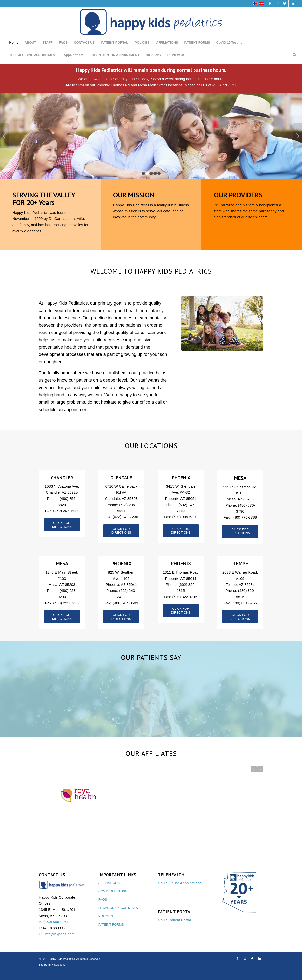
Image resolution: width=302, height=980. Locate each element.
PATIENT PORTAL (115, 43)
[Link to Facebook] (270, 4)
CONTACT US (84, 43)
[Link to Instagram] (277, 4)
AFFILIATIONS (167, 43)
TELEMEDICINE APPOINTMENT (33, 55)
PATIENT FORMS (197, 43)
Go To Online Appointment (179, 891)
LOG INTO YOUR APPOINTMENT (115, 55)
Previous (4, 136)
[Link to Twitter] (285, 4)
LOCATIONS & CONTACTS (118, 916)
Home (14, 43)
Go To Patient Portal (174, 928)
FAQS (63, 43)
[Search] (293, 55)
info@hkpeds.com (60, 942)
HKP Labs (153, 55)
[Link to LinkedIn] (292, 4)
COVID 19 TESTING (113, 899)
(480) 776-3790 (225, 85)
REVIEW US (176, 55)
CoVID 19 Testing (230, 43)
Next (298, 136)
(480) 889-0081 (56, 930)
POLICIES (142, 43)
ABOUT (30, 43)
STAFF (47, 43)
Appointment (73, 55)
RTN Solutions (57, 973)
